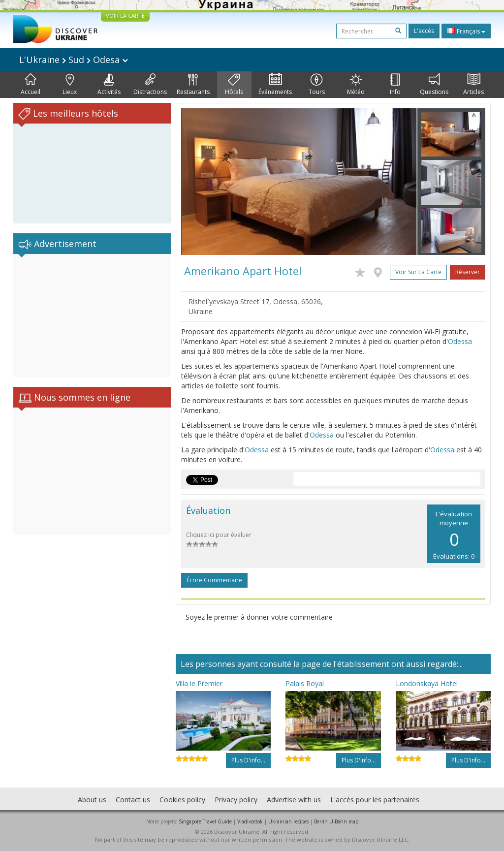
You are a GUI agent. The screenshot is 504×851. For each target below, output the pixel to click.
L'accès (424, 31)
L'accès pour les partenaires (375, 800)
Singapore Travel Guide (205, 821)
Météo (356, 85)
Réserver (468, 272)
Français (466, 31)
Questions (434, 85)
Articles (473, 85)
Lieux (70, 85)
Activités (109, 85)
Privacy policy (236, 800)
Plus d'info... (248, 760)
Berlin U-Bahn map (336, 821)
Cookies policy (182, 800)
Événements (275, 85)
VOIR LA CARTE (125, 16)
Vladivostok (250, 821)
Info (395, 85)
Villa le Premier (199, 683)
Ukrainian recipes (288, 821)
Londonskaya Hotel (427, 683)
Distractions (150, 85)
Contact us (133, 800)
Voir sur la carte (418, 272)
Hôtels (234, 85)
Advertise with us (294, 800)
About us (92, 800)
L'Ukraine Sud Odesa (74, 60)
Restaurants (193, 85)
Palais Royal (305, 683)
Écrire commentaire (214, 580)
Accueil (31, 85)
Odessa (460, 341)
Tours (317, 85)
